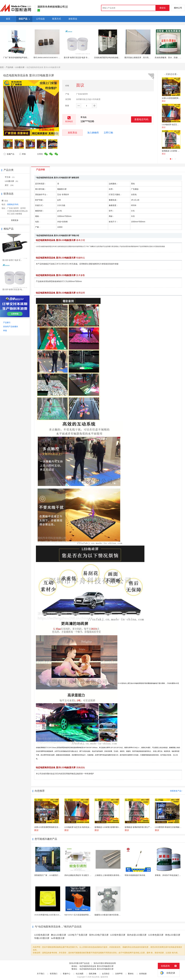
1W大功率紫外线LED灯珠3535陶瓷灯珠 (50, 915)
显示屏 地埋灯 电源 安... (12, 260)
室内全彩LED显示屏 (137, 935)
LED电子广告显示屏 (77, 935)
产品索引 (7, 323)
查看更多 (15, 220)
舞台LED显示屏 (59, 935)
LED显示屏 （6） (12, 181)
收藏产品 (9, 154)
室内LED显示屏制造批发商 (105, 963)
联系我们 (54, 974)
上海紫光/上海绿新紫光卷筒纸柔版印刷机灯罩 (113, 875)
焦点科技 (96, 977)
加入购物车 (93, 133)
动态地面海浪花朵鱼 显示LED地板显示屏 (96, 966)
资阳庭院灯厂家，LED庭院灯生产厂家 (50, 875)
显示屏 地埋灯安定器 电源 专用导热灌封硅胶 (82, 58)
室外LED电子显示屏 (99, 935)
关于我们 (41, 974)
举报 (22, 154)
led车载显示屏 (58, 938)
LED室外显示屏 (118, 935)
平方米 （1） (10, 177)
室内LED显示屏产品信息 (79, 963)
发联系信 (72, 133)
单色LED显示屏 (173, 935)
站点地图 (80, 974)
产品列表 (9, 67)
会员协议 (106, 974)
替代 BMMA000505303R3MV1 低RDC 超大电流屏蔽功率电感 (58, 58)
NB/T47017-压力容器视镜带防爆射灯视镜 (81, 915)
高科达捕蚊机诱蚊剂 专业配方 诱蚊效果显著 (83, 875)
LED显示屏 (20, 67)
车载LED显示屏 (42, 938)
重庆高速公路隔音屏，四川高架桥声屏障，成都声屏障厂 (148, 58)
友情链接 (143, 974)
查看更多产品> (176, 791)
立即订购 (108, 133)
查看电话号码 (141, 119)
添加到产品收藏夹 (11, 327)
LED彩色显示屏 (42, 935)
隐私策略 (93, 974)
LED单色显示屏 (156, 935)
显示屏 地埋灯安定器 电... (13, 289)
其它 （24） (10, 185)
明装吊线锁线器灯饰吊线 (135, 875)
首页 (2, 67)
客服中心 (67, 974)
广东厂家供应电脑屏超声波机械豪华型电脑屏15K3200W (26, 58)
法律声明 (119, 974)
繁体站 (131, 974)
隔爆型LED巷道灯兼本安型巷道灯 (108, 915)
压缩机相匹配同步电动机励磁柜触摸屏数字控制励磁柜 (116, 58)
